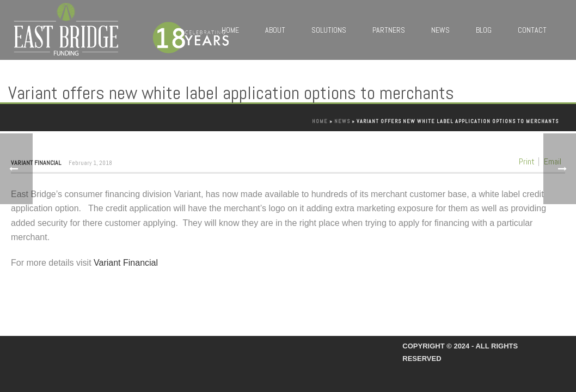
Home (320, 121)
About (275, 30)
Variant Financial (36, 163)
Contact (532, 30)
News (440, 30)
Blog (484, 30)
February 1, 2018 (90, 163)
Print (527, 162)
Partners (389, 30)
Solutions (329, 30)
